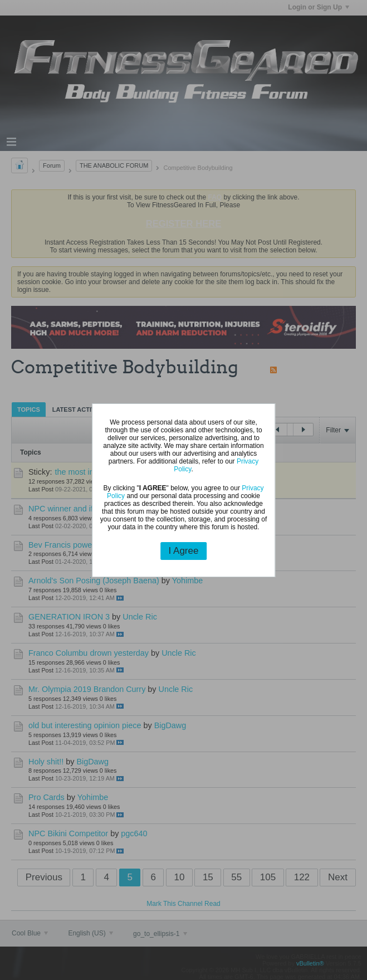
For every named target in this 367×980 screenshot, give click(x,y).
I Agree (184, 551)
